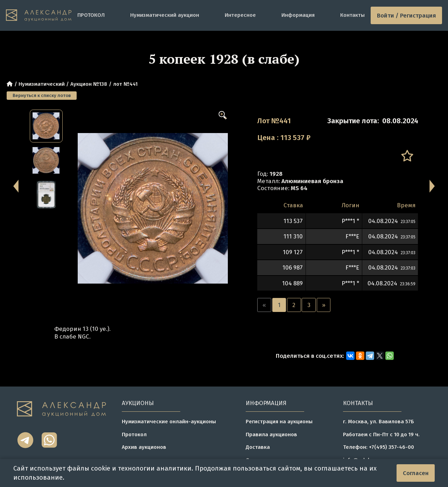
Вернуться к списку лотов (42, 95)
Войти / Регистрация (407, 15)
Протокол (134, 434)
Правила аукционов (271, 434)
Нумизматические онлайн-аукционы (169, 422)
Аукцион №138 (89, 84)
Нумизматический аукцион (165, 15)
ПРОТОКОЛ (91, 15)
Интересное (240, 15)
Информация (298, 15)
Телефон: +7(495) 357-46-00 (379, 447)
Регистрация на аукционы (279, 422)
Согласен (416, 473)
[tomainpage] (39, 16)
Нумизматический (42, 84)
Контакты (352, 15)
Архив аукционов (144, 447)
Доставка (258, 447)
